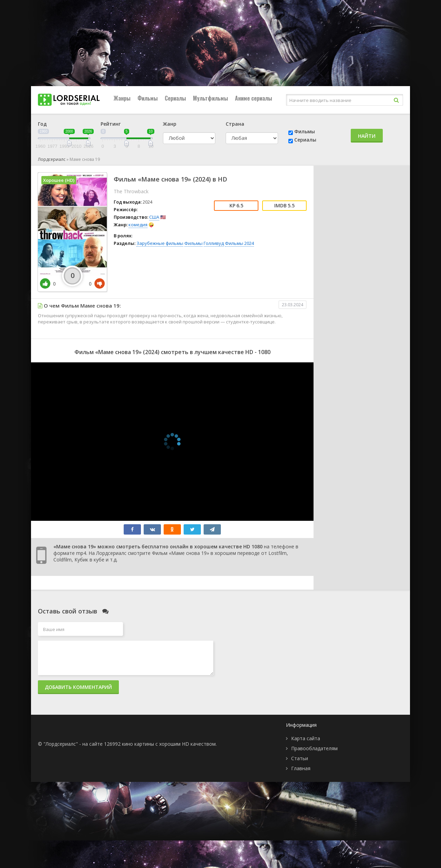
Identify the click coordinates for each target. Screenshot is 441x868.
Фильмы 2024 (239, 243)
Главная (301, 768)
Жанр (170, 124)
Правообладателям (314, 748)
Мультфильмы (211, 98)
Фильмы (148, 98)
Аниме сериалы (254, 98)
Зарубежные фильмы (160, 243)
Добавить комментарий (78, 687)
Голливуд (214, 243)
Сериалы (175, 98)
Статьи (300, 758)
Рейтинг (111, 124)
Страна (235, 124)
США (154, 217)
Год (42, 124)
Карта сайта (306, 738)
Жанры (122, 98)
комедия (138, 225)
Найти (367, 136)
